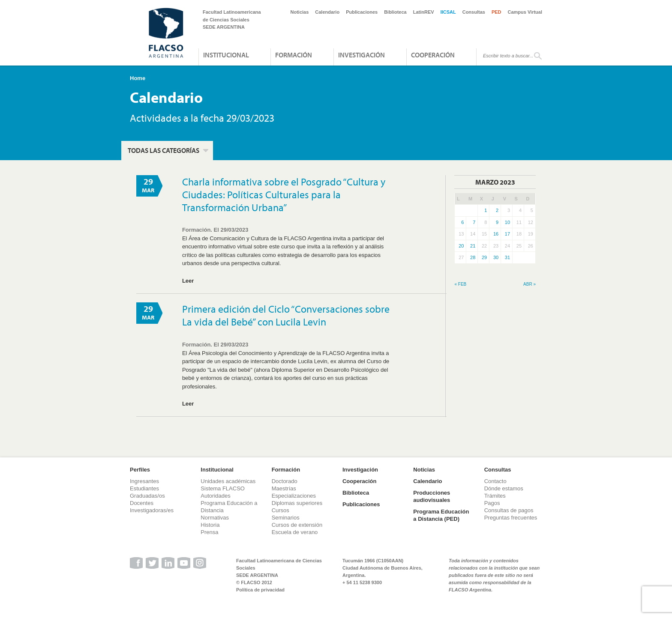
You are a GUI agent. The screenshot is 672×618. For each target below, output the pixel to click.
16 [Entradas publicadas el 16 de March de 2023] (496, 234)
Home (138, 78)
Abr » (529, 284)
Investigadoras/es (152, 510)
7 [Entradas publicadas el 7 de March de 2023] (474, 222)
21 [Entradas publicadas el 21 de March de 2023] (473, 246)
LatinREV (424, 12)
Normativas (215, 518)
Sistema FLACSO (223, 488)
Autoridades (215, 496)
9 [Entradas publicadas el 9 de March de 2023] (497, 222)
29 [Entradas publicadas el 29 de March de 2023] (484, 257)
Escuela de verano (295, 532)
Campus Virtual (525, 12)
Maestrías (284, 488)
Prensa (209, 532)
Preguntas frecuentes (511, 518)
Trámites (495, 496)
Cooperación (433, 55)
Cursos (280, 510)
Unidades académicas (228, 481)
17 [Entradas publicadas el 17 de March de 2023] (507, 234)
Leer (188, 281)
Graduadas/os (147, 496)
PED (496, 12)
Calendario (327, 12)
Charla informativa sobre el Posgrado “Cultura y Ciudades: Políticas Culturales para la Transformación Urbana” (284, 194)
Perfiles (140, 470)
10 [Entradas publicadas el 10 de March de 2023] (507, 222)
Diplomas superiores (297, 503)
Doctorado (285, 481)
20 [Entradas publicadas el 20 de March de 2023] (461, 246)
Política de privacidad (260, 590)
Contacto (495, 481)
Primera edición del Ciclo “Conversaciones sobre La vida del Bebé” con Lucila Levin (286, 315)
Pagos (492, 503)
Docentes (142, 503)
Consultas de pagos (509, 510)
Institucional (226, 55)
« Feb (460, 284)
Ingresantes (144, 481)
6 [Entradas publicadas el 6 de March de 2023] (462, 222)
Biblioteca (395, 12)
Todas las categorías (163, 150)
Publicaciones (362, 12)
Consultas (474, 12)
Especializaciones (294, 496)
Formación (294, 55)
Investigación (361, 55)
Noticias (300, 12)
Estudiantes (144, 488)
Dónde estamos (504, 488)
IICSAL (448, 12)
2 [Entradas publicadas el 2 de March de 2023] (497, 210)
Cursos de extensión (297, 525)
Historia (210, 525)
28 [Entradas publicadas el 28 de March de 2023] (473, 257)
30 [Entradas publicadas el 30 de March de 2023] (496, 257)
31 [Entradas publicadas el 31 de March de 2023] (507, 257)
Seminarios (286, 518)
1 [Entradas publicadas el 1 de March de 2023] (486, 210)
